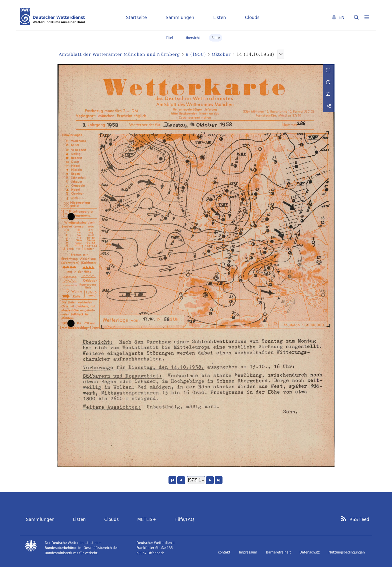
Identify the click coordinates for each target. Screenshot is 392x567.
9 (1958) (196, 54)
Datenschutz (310, 552)
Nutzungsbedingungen (347, 552)
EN (341, 17)
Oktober (221, 54)
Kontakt (224, 552)
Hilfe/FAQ (184, 519)
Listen (220, 17)
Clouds (252, 17)
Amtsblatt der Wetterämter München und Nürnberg (119, 54)
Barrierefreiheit (278, 552)
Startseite (136, 17)
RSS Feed (359, 519)
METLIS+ (147, 519)
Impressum (248, 552)
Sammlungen (180, 17)
